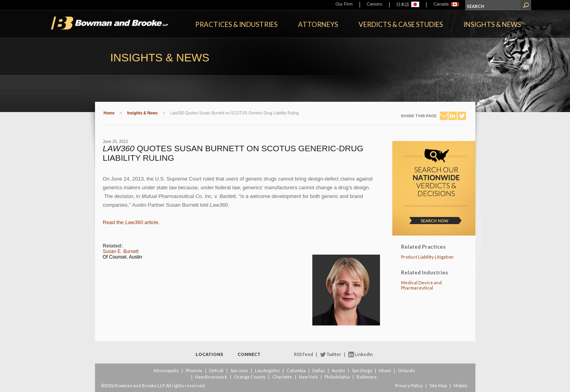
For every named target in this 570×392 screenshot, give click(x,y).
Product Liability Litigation (427, 257)
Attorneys (318, 24)
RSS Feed (304, 354)
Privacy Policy (409, 385)
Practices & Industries (236, 24)
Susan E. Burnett (121, 251)
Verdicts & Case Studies (401, 24)
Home (109, 113)
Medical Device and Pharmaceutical (421, 285)
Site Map (438, 385)
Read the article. (131, 222)
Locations (209, 354)
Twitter (334, 354)
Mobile (461, 385)
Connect (249, 354)
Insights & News (492, 24)
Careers (375, 4)
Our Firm (344, 4)
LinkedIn (364, 354)
